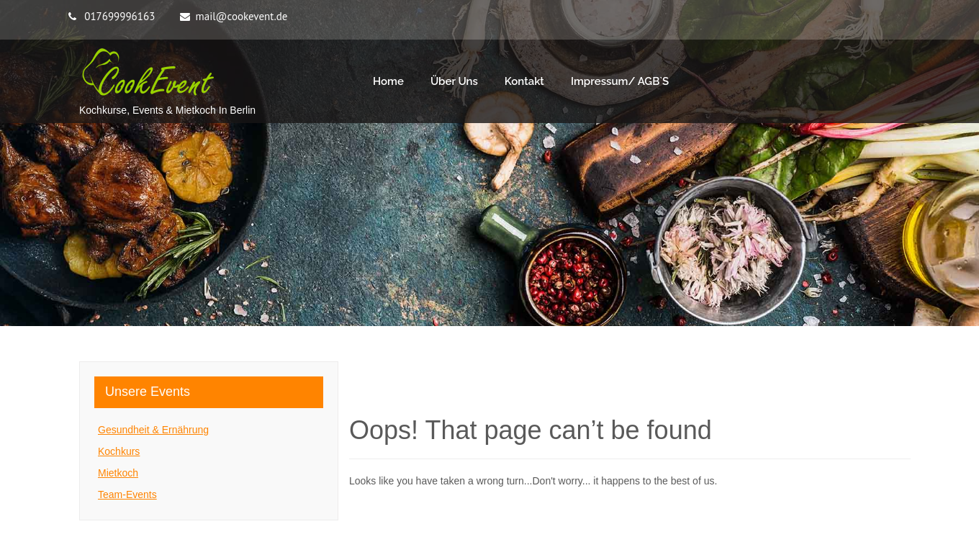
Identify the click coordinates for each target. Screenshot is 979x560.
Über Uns (454, 81)
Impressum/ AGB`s (620, 81)
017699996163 (119, 16)
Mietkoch (118, 473)
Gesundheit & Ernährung (153, 430)
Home (388, 81)
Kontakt (524, 81)
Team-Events (127, 494)
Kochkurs (119, 451)
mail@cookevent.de (242, 16)
